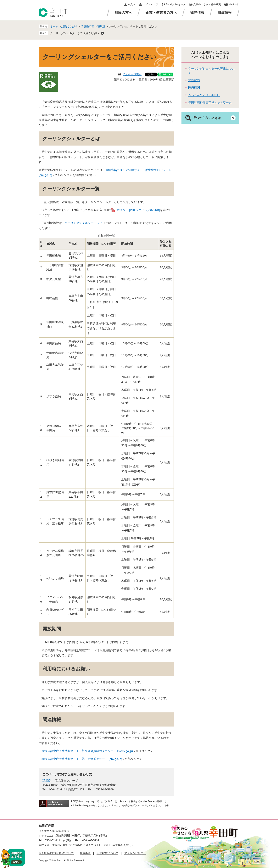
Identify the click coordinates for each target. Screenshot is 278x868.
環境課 (101, 26)
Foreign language (176, 4)
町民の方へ (123, 13)
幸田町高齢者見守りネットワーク (210, 102)
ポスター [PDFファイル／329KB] (138, 210)
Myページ (234, 4)
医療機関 (194, 88)
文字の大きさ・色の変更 (207, 4)
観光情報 (197, 13)
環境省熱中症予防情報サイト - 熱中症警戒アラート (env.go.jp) (82, 759)
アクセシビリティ (135, 853)
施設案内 (194, 80)
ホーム (54, 26)
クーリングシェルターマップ (83, 223)
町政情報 (225, 13)
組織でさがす (69, 26)
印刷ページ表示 (132, 74)
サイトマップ (151, 4)
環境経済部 (87, 26)
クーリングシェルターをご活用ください (75, 33)
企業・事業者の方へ (161, 13)
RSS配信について (107, 853)
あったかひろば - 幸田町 (204, 95)
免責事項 (85, 853)
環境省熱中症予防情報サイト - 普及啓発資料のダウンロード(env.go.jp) (87, 751)
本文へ (132, 4)
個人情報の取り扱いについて (56, 853)
